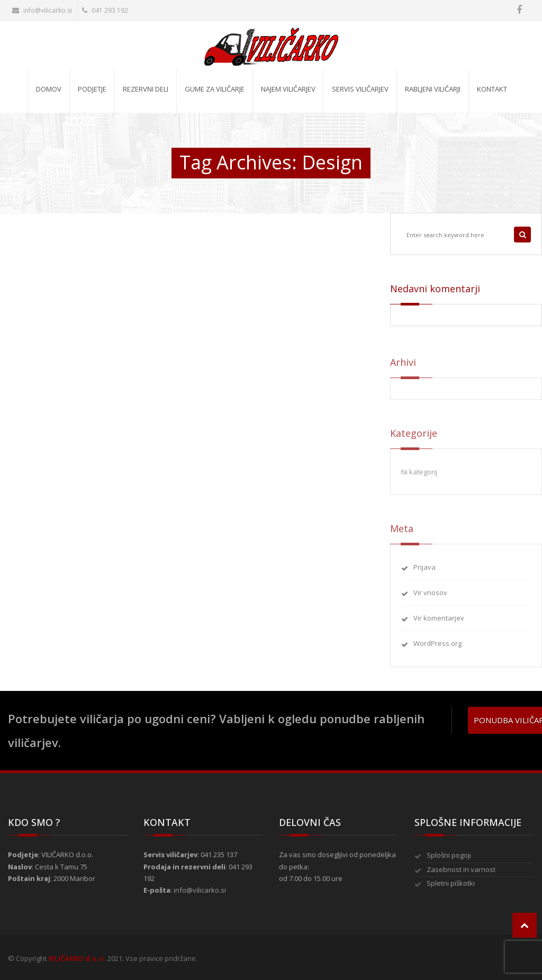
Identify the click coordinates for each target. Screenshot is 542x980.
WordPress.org (437, 648)
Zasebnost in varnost (461, 869)
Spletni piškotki (451, 883)
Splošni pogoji (449, 855)
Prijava (424, 571)
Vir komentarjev (439, 623)
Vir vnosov (430, 597)
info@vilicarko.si (42, 10)
